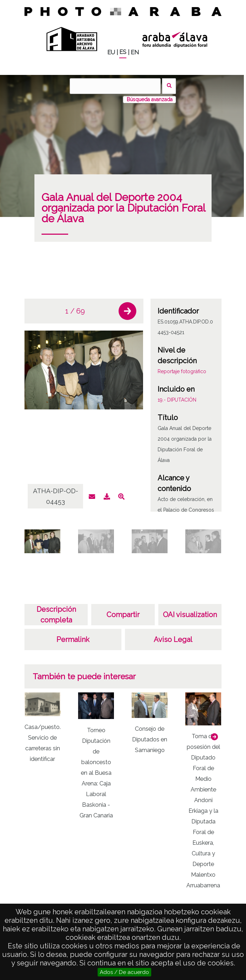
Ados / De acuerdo (124, 972)
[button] (127, 311)
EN (135, 52)
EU (111, 52)
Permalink (73, 639)
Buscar (169, 86)
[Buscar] (115, 86)
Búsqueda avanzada (150, 99)
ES (123, 52)
